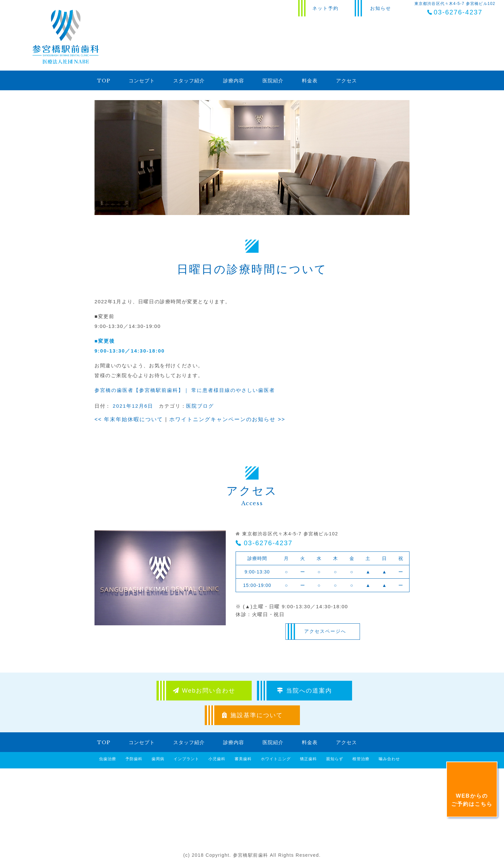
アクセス (346, 81)
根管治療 (361, 759)
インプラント (186, 759)
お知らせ (381, 8)
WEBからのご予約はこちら (472, 800)
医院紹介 (273, 81)
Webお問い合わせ (204, 691)
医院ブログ (200, 406)
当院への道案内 (304, 691)
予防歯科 (134, 759)
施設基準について (252, 715)
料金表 (310, 81)
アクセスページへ (325, 631)
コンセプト (142, 81)
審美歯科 (243, 759)
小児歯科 (217, 759)
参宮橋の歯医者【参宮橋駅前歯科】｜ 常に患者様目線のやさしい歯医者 (185, 390)
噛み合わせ (389, 759)
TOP (104, 81)
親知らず (335, 759)
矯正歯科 (308, 759)
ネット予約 (325, 8)
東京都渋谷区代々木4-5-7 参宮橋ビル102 (455, 9)
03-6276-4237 (268, 543)
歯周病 (158, 759)
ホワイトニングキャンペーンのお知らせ (227, 419)
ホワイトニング (276, 759)
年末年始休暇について (129, 419)
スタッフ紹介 (189, 81)
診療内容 (234, 81)
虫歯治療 (108, 759)
